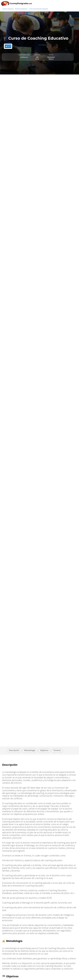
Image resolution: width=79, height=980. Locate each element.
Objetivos (44, 750)
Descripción (14, 750)
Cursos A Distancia (8, 9)
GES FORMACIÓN (44, 45)
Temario (57, 750)
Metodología (30, 750)
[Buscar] (77, 7)
